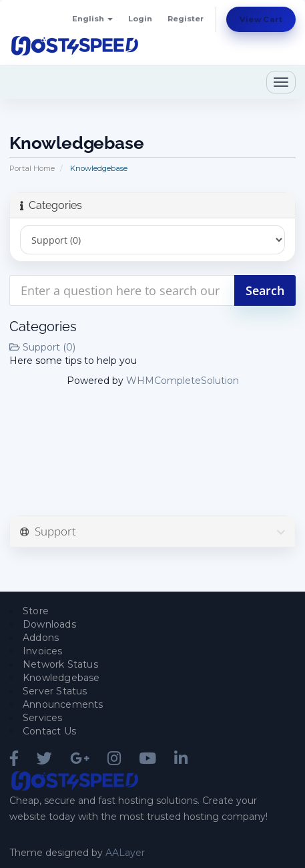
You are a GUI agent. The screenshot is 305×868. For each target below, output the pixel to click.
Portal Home (32, 168)
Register (186, 19)
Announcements (63, 704)
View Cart (261, 19)
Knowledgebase (61, 678)
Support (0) (42, 347)
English (92, 19)
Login (140, 19)
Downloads (49, 624)
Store (36, 611)
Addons (41, 638)
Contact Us (49, 731)
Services (43, 718)
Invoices (43, 651)
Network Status (60, 664)
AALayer (125, 853)
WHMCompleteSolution (183, 381)
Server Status (55, 691)
